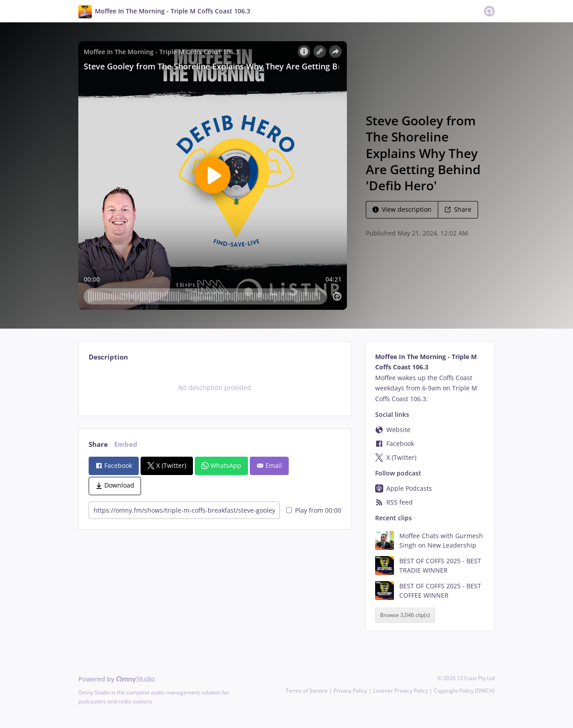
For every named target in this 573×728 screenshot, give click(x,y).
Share (458, 209)
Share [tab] (98, 444)
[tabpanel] (215, 388)
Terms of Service (307, 691)
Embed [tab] (126, 444)
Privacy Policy (350, 691)
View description (402, 209)
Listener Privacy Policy (400, 691)
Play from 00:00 (314, 510)
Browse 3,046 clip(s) (405, 615)
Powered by (117, 679)
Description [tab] (108, 357)
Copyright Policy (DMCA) (464, 691)
